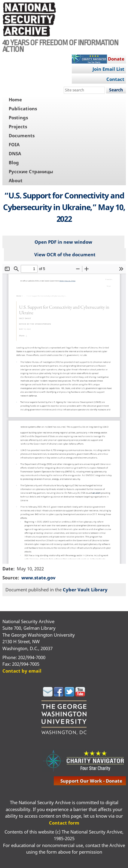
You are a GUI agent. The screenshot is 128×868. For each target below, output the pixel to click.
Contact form (64, 823)
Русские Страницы (31, 171)
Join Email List (108, 69)
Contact (115, 79)
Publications (23, 108)
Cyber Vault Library (85, 590)
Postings (18, 117)
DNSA (15, 153)
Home (15, 100)
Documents (22, 135)
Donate (116, 59)
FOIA (14, 144)
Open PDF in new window (63, 242)
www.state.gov (38, 578)
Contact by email (22, 671)
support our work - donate (91, 781)
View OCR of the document (65, 254)
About (16, 180)
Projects (18, 126)
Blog (14, 162)
